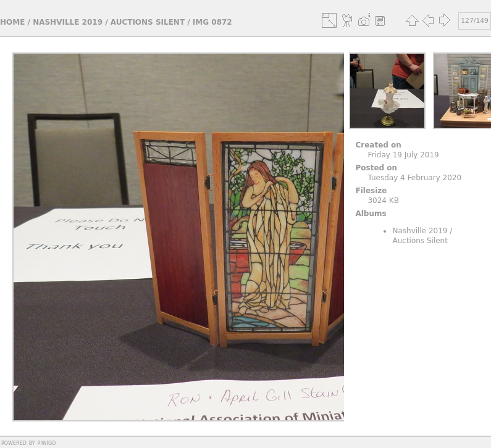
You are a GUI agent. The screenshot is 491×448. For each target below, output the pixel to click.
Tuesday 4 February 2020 (414, 178)
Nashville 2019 (68, 22)
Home (12, 22)
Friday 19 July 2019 (403, 155)
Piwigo (46, 442)
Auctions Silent (148, 22)
